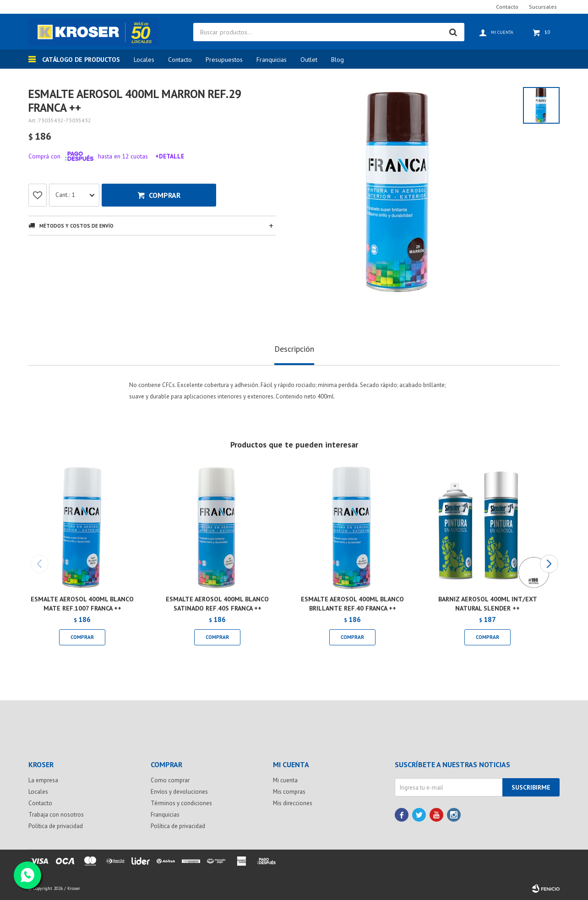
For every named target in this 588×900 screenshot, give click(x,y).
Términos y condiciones (181, 803)
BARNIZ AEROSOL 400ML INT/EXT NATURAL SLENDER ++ (488, 604)
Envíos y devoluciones (179, 792)
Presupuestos (224, 60)
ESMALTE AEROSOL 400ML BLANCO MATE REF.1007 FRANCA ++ (82, 604)
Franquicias (272, 60)
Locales (144, 60)
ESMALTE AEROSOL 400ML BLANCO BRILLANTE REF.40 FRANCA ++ (352, 604)
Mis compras (289, 792)
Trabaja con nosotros (56, 815)
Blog (338, 60)
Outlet (309, 60)
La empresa (43, 780)
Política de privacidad (56, 826)
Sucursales (543, 7)
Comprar (165, 195)
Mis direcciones (293, 803)
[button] (549, 564)
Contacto (180, 60)
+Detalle (170, 156)
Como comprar (170, 780)
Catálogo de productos (81, 60)
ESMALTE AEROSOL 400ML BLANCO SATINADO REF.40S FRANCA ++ (217, 604)
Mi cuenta (285, 780)
